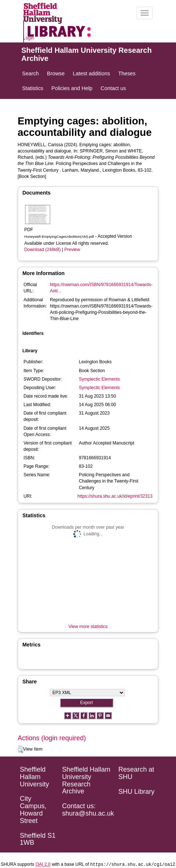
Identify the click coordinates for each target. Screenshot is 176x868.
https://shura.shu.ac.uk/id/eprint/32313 (115, 496)
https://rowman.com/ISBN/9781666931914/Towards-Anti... (101, 288)
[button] (20, 749)
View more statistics (88, 627)
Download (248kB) (43, 250)
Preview (72, 250)
